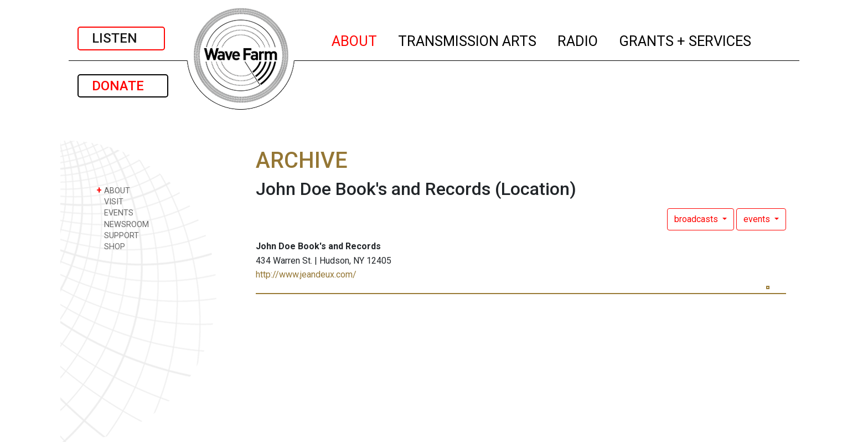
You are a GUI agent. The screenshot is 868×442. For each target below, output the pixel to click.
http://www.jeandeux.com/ (306, 274)
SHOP (111, 246)
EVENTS (115, 212)
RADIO (578, 39)
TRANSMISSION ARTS (468, 39)
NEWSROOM (123, 224)
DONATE (123, 86)
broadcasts (697, 219)
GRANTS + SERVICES (686, 39)
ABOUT (355, 39)
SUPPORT (118, 235)
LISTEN (121, 38)
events (758, 219)
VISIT (110, 201)
